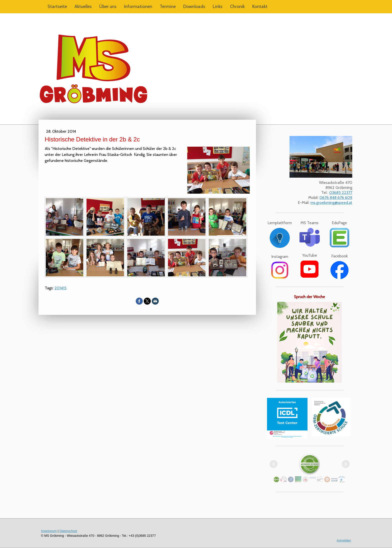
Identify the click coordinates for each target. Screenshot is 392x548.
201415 (60, 288)
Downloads (194, 6)
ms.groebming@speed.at (331, 203)
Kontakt (260, 6)
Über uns (108, 6)
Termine (168, 6)
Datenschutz (68, 531)
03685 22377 (341, 193)
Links (218, 6)
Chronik (237, 6)
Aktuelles (83, 6)
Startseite (57, 6)
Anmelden (344, 540)
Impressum (49, 531)
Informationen (138, 6)
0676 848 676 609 (336, 198)
